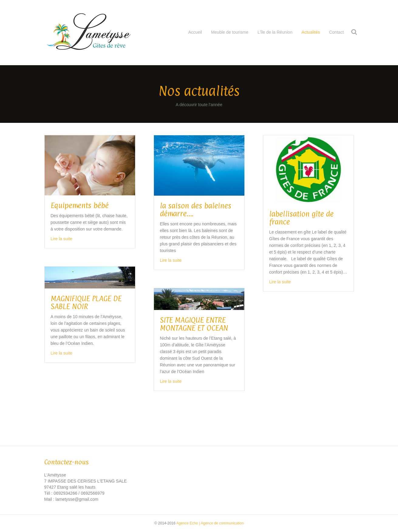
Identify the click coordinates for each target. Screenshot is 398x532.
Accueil (195, 32)
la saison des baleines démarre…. (196, 210)
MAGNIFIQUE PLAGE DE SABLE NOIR (86, 302)
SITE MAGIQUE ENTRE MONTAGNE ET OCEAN (194, 324)
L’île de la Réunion (275, 32)
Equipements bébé (80, 205)
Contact (336, 32)
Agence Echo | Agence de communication (210, 523)
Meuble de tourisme (230, 32)
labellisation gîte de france (301, 218)
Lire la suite (62, 239)
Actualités (311, 32)
